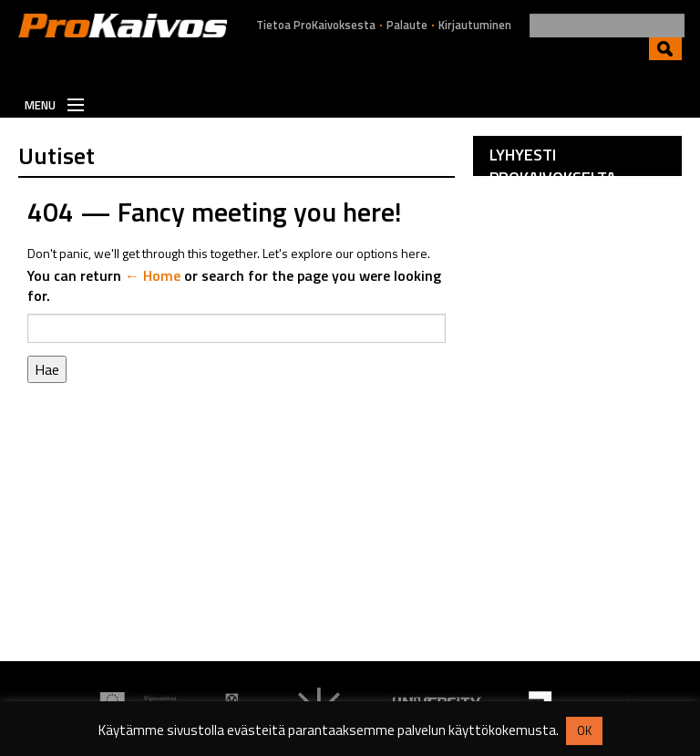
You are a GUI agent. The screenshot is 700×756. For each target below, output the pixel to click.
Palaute (407, 25)
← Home (153, 275)
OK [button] (584, 730)
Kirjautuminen (475, 25)
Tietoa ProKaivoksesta (316, 25)
